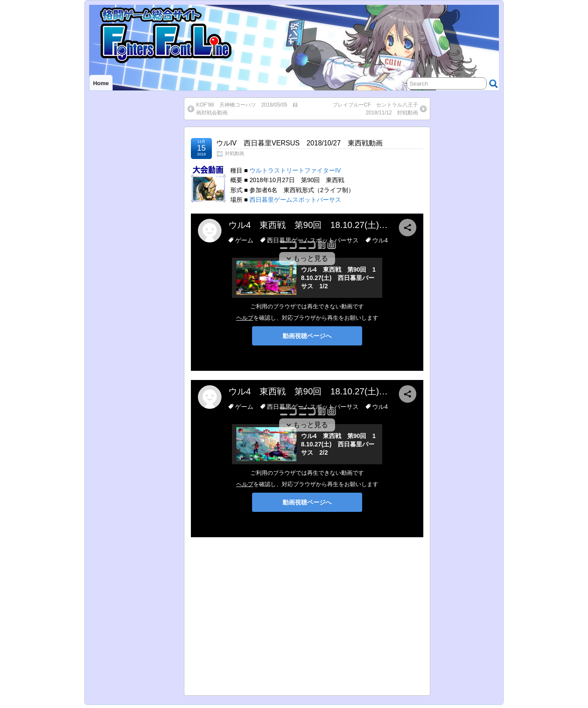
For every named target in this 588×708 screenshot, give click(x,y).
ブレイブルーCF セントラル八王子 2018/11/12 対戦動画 (378, 109)
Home (101, 83)
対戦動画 (235, 153)
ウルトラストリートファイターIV (295, 170)
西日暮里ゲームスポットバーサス (295, 200)
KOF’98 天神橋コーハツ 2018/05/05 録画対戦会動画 (247, 109)
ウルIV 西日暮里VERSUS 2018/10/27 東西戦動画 (299, 143)
